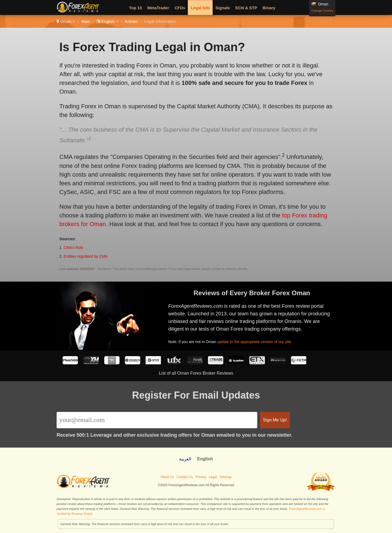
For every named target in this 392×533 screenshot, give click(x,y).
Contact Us (185, 477)
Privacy (201, 477)
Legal (213, 477)
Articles (131, 21)
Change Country (322, 11)
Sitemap (226, 477)
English (108, 21)
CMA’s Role (74, 248)
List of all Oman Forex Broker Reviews (196, 373)
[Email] (157, 420)
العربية (185, 459)
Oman (66, 21)
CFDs (180, 8)
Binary (269, 8)
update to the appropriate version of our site (256, 341)
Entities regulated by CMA (86, 256)
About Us (167, 477)
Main (86, 21)
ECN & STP (246, 8)
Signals (223, 8)
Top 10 (135, 8)
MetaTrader (158, 8)
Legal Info (200, 8)
